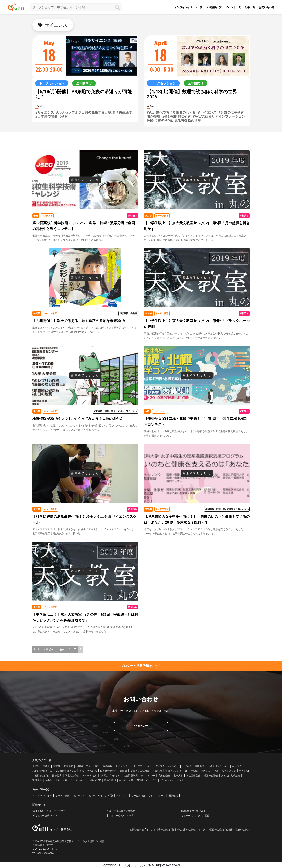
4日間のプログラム (110, 776)
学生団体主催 (193, 776)
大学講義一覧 (214, 7)
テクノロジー (148, 776)
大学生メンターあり (218, 766)
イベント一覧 (233, 7)
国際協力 (57, 776)
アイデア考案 (89, 776)
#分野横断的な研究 (177, 116)
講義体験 (108, 766)
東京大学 (178, 776)
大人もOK (244, 771)
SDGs (97, 766)
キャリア (237, 766)
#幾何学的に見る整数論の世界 (178, 120)
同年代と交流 (83, 766)
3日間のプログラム (42, 771)
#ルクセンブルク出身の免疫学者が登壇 (85, 112)
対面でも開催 (211, 776)
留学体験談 (110, 780)
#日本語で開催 (46, 116)
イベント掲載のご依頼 (158, 830)
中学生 (46, 766)
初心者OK (96, 780)
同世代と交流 (72, 776)
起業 (216, 771)
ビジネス (187, 766)
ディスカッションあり (167, 766)
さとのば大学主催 (230, 776)
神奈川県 (92, 771)
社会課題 (157, 771)
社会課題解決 (131, 776)
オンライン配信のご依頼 (211, 830)
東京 (82, 771)
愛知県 (194, 771)
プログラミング (174, 771)
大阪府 (123, 771)
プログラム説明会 (140, 771)
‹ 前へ (61, 649)
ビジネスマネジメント (172, 780)
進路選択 (68, 766)
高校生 (36, 766)
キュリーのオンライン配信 (195, 815)
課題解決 (200, 766)
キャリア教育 (62, 795)
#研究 (64, 116)
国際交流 (206, 771)
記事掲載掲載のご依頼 (184, 830)
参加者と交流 (126, 780)
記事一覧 (250, 7)
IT (186, 771)
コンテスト (79, 795)
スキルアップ (229, 771)
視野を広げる (42, 776)
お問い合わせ (267, 7)
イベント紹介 (45, 795)
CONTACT (141, 726)
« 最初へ (49, 649)
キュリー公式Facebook (120, 815)
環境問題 (37, 780)
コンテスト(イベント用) (100, 795)
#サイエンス (45, 112)
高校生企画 (164, 776)
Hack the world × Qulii (193, 811)
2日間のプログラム (66, 771)
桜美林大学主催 (108, 771)
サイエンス (122, 766)
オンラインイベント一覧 (188, 7)
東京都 (57, 766)
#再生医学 (124, 112)
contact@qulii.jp (48, 849)
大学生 (49, 780)
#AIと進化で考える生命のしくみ (171, 112)
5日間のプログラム (147, 780)
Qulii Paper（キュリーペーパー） (50, 811)
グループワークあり (141, 766)
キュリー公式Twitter (45, 815)
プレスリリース (157, 795)
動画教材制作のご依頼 (238, 830)
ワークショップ (79, 780)
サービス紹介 (138, 795)
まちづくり (61, 780)
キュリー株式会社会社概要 (121, 811)
